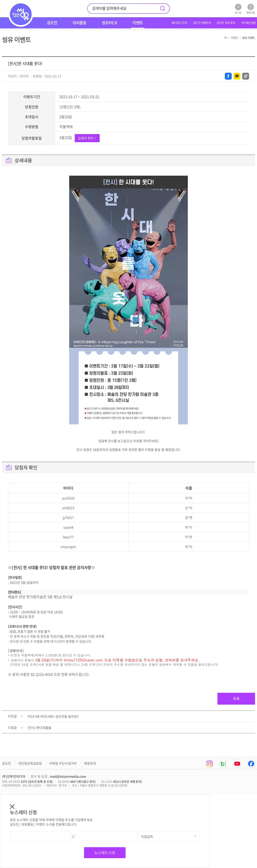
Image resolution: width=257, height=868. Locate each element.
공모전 (6, 763)
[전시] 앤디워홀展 (40, 728)
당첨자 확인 (87, 138)
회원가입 (251, 9)
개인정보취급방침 (30, 763)
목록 (236, 699)
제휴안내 (90, 763)
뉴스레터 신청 (105, 853)
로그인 (238, 9)
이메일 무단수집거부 (63, 763)
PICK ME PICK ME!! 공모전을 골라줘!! (53, 717)
